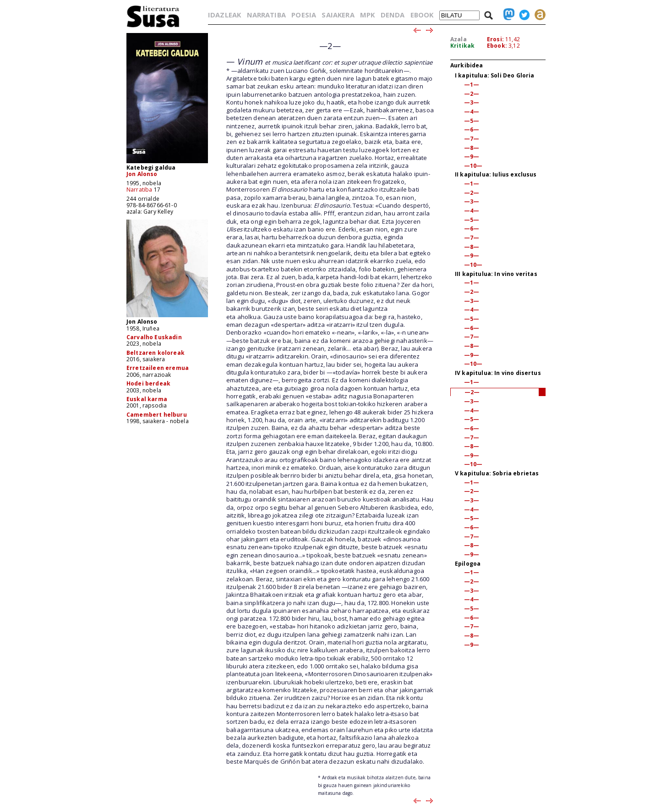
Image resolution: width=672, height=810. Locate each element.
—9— (472, 157)
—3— (472, 102)
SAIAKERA (338, 15)
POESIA (304, 15)
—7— (472, 139)
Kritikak (462, 46)
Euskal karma (147, 399)
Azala (459, 39)
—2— (472, 94)
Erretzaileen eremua (158, 368)
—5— (472, 121)
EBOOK (422, 15)
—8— (472, 148)
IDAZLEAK (224, 15)
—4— (472, 112)
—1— (472, 85)
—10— (473, 166)
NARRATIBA (266, 15)
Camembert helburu (157, 415)
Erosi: (495, 39)
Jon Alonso (142, 174)
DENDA (393, 15)
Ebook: (497, 46)
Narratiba (139, 190)
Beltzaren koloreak (156, 353)
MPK (367, 15)
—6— (472, 129)
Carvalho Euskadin (154, 337)
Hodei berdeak (148, 383)
